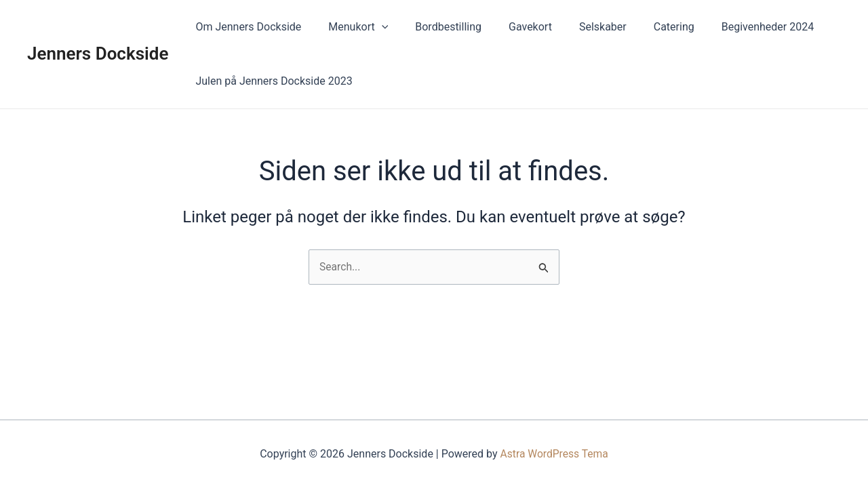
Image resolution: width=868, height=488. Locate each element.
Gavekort (511, 27)
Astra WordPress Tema (554, 454)
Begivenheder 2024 (732, 27)
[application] (374, 27)
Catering (644, 27)
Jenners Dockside (98, 54)
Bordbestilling (435, 27)
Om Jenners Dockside (245, 27)
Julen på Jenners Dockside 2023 (271, 81)
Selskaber (578, 27)
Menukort (350, 27)
